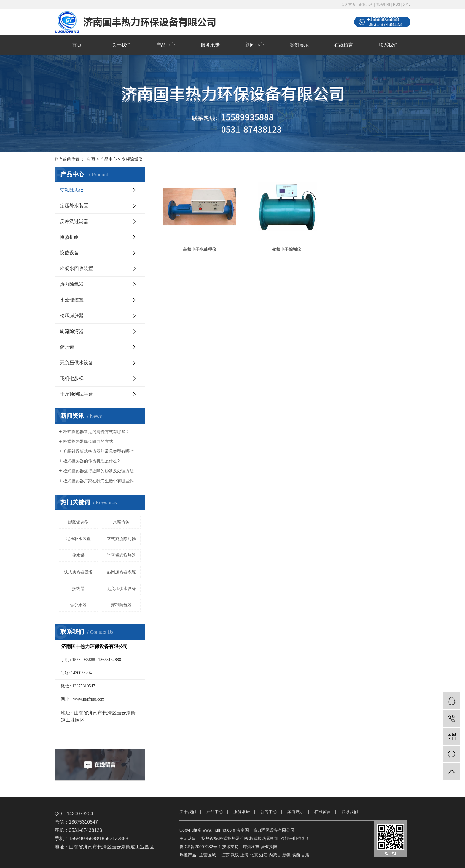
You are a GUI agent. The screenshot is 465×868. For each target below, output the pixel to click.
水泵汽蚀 (121, 522)
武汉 (235, 855)
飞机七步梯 (72, 378)
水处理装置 (72, 300)
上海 (244, 855)
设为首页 (348, 4)
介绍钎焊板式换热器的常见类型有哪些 (98, 451)
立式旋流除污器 (121, 539)
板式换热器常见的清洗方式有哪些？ (96, 432)
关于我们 (121, 45)
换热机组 (69, 237)
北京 (254, 855)
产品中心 (166, 45)
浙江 (263, 855)
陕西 (296, 855)
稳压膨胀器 (72, 316)
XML (407, 4)
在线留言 (344, 45)
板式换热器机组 (264, 838)
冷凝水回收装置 (77, 268)
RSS (397, 4)
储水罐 (67, 347)
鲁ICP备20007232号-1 (200, 847)
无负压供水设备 (77, 363)
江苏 (225, 855)
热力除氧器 (72, 284)
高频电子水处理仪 (199, 248)
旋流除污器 (72, 331)
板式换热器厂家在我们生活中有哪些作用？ (102, 481)
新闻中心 (255, 45)
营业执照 (269, 847)
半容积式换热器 (121, 555)
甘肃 (305, 855)
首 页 (91, 159)
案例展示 (299, 45)
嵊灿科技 (251, 847)
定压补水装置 (74, 206)
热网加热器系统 (121, 572)
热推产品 (188, 855)
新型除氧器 (121, 605)
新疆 (286, 855)
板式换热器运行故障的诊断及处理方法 (98, 471)
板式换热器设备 (78, 572)
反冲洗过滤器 (74, 221)
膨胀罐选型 (78, 522)
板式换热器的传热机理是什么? (91, 461)
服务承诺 (210, 45)
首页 (77, 45)
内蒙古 (275, 855)
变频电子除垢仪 (285, 248)
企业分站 (366, 4)
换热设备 (69, 253)
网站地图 (383, 4)
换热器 (78, 588)
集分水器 (78, 605)
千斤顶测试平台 (77, 394)
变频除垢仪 (132, 159)
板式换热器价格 (234, 838)
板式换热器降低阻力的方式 (88, 441)
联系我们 (388, 45)
